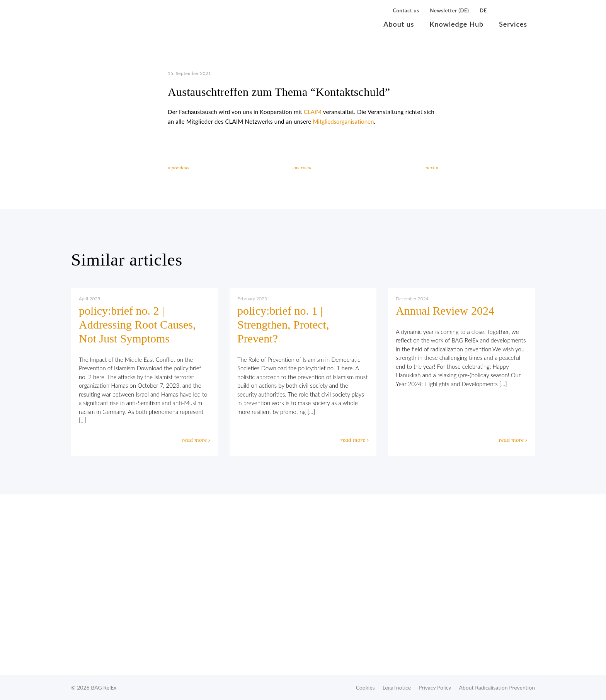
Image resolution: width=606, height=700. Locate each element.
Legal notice (397, 687)
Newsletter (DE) (449, 10)
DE (483, 10)
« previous (179, 168)
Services (513, 24)
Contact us (406, 10)
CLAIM (313, 112)
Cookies (365, 687)
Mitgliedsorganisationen (344, 121)
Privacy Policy (435, 687)
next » (432, 168)
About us (399, 24)
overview (303, 168)
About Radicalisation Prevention (497, 687)
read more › (196, 440)
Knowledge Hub (456, 24)
